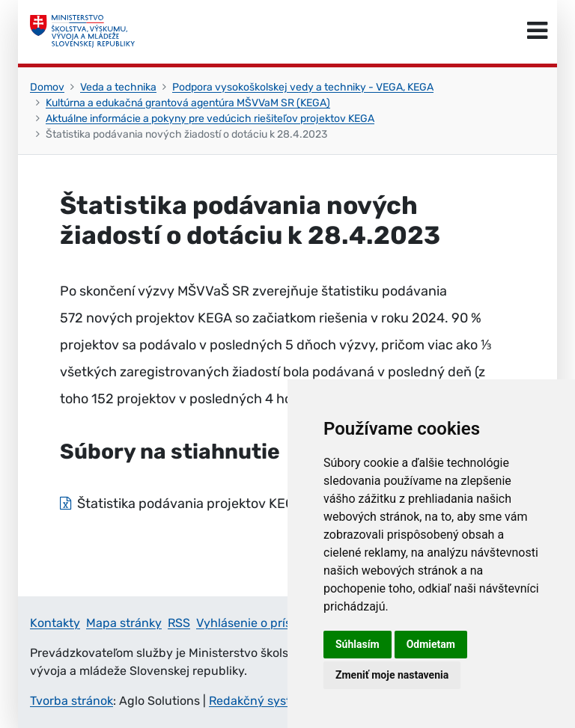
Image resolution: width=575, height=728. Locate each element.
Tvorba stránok (72, 701)
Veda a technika (118, 87)
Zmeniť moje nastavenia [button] (392, 675)
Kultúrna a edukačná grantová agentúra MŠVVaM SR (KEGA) (188, 103)
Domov (47, 87)
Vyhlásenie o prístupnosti (267, 623)
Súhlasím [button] (358, 644)
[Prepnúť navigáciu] (537, 31)
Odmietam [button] (431, 644)
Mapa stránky (124, 623)
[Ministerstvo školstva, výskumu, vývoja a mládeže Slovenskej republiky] (82, 31)
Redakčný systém (258, 701)
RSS (179, 623)
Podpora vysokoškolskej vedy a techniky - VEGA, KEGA (303, 87)
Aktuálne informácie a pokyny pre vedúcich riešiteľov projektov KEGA (210, 119)
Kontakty (55, 623)
